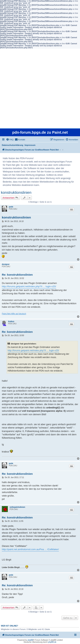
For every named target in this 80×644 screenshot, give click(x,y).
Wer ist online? (10, 626)
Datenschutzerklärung (13, 145)
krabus (11, 321)
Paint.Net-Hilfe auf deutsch (14, 314)
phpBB (30, 640)
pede (11, 207)
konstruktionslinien (16, 192)
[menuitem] (10, 140)
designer (6, 264)
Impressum (30, 145)
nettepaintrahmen (17, 507)
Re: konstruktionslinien (17, 275)
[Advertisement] (40, 88)
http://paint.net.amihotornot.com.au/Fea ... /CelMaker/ (30, 549)
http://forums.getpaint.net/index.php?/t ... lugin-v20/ (29, 286)
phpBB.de (52, 642)
